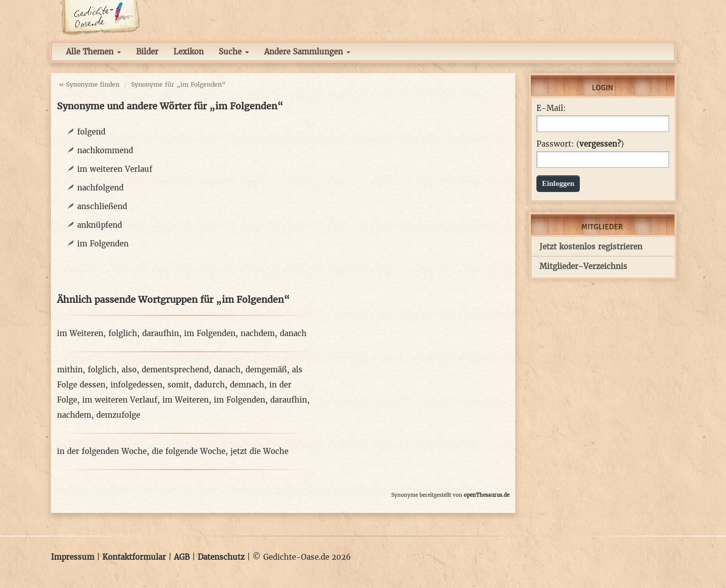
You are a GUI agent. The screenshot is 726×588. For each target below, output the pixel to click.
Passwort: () (580, 144)
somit (178, 385)
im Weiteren (80, 333)
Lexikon (189, 52)
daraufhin (161, 333)
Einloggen (558, 183)
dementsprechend (175, 370)
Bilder (147, 52)
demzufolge (118, 415)
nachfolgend (100, 188)
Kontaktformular (134, 557)
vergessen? (600, 144)
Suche (234, 52)
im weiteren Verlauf (115, 169)
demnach (247, 385)
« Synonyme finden (89, 84)
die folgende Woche (189, 451)
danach (293, 333)
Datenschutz (221, 557)
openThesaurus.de (487, 495)
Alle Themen (94, 52)
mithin (70, 370)
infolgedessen (136, 385)
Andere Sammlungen (307, 52)
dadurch (209, 385)
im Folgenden (103, 244)
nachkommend (105, 150)
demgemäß (266, 370)
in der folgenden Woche (102, 451)
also (129, 370)
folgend (91, 132)
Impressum (73, 557)
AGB (182, 557)
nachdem (258, 333)
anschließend (102, 206)
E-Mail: (551, 108)
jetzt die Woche (259, 451)
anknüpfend (100, 225)
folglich (123, 333)
